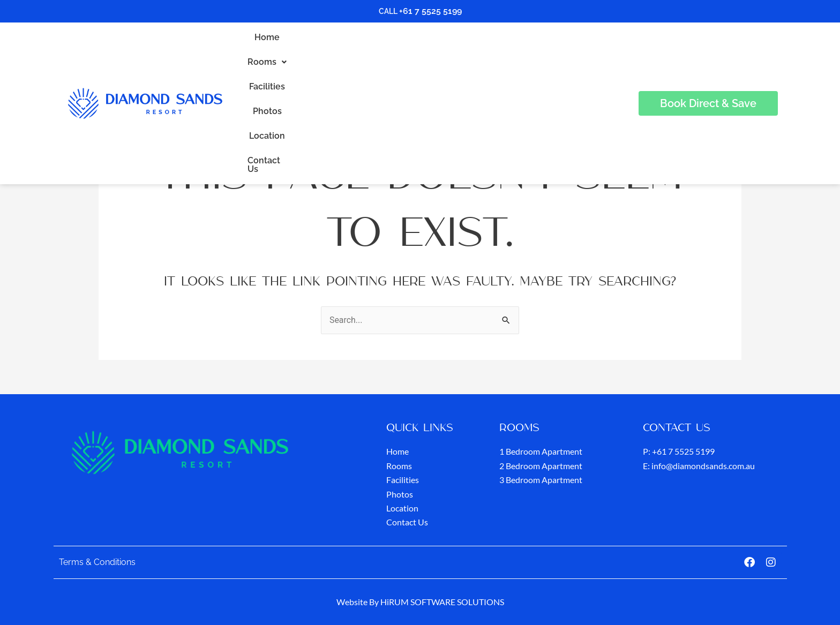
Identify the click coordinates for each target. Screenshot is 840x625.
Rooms (351, 54)
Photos (453, 54)
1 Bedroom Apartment (541, 452)
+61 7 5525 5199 (430, 11)
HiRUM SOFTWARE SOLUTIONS (442, 602)
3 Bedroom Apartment (541, 480)
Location (502, 54)
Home (303, 54)
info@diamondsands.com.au (703, 466)
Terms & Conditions (97, 562)
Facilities (405, 54)
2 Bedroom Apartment (541, 466)
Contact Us (558, 54)
